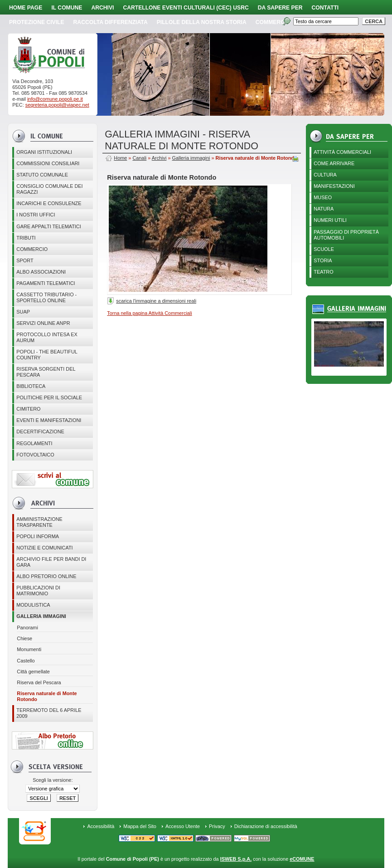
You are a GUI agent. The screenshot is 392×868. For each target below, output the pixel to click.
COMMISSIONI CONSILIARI (48, 163)
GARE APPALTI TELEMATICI (48, 226)
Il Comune (67, 8)
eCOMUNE (302, 859)
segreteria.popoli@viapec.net (57, 105)
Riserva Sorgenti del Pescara (46, 372)
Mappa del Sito (140, 826)
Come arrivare (334, 163)
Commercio (273, 22)
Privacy (217, 826)
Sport (25, 260)
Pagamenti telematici (46, 283)
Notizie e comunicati (44, 548)
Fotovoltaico (35, 455)
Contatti (325, 8)
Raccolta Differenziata (111, 22)
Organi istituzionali (44, 152)
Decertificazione (40, 432)
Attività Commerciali (342, 152)
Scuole (324, 249)
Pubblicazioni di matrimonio (38, 591)
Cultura (325, 175)
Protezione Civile (37, 22)
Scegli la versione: (53, 780)
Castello (26, 661)
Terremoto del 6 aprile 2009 (49, 713)
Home (120, 158)
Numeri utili (330, 220)
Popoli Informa (38, 536)
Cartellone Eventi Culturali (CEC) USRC (186, 8)
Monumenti (29, 649)
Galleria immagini (41, 616)
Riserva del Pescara (39, 682)
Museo (323, 197)
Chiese (24, 638)
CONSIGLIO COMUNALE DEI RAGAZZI (49, 189)
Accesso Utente (183, 826)
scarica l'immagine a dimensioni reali (156, 301)
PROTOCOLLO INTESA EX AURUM (47, 337)
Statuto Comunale (42, 175)
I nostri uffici (36, 215)
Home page (26, 8)
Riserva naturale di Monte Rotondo (47, 696)
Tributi (26, 238)
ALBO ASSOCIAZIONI (41, 272)
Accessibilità (101, 826)
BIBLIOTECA (31, 386)
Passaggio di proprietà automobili (346, 235)
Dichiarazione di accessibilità (266, 826)
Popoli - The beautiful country (47, 355)
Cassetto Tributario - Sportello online (46, 297)
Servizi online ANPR (43, 323)
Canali (139, 158)
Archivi (102, 8)
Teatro (323, 272)
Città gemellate (33, 672)
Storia (323, 260)
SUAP (23, 312)
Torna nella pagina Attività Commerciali (149, 313)
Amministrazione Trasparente (39, 522)
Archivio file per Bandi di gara (51, 562)
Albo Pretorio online (46, 576)
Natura (324, 209)
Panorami (27, 628)
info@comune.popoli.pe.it (55, 99)
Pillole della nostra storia (202, 22)
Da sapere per (280, 8)
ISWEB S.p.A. (236, 859)
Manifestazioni (334, 186)
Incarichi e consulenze (49, 203)
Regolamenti (34, 443)
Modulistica (33, 605)
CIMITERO (28, 409)
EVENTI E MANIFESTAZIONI (49, 420)
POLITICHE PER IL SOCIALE (49, 397)
